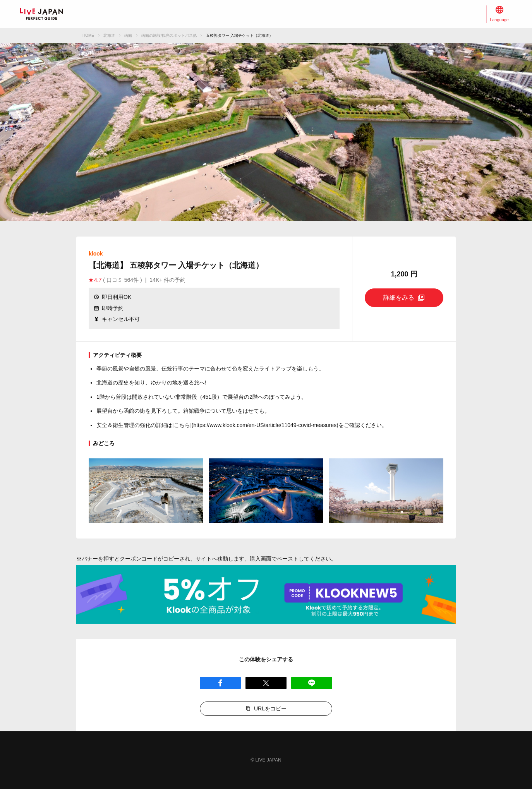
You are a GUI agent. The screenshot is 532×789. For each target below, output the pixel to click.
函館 (128, 35)
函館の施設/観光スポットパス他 (169, 35)
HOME (88, 35)
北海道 (109, 35)
